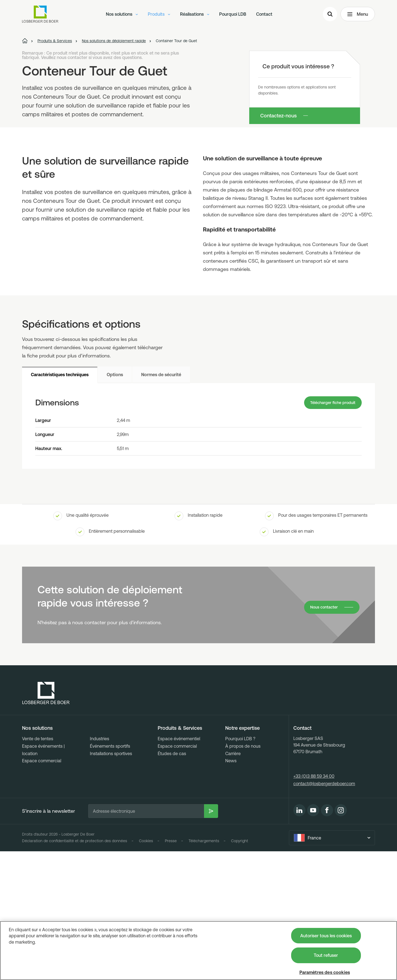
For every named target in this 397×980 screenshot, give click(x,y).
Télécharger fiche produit (330, 531)
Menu (358, 15)
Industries (100, 868)
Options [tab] (115, 502)
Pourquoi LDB (233, 15)
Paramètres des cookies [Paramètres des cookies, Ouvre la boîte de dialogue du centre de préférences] (325, 972)
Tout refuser (326, 955)
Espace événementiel (179, 868)
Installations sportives (111, 882)
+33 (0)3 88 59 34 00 (314, 905)
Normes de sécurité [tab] (161, 502)
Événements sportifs (110, 875)
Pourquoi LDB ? (240, 868)
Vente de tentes (38, 868)
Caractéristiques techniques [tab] (60, 502)
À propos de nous (243, 875)
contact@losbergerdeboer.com (324, 912)
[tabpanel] (198, 554)
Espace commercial (42, 890)
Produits (159, 15)
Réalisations (195, 15)
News (231, 890)
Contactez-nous (278, 116)
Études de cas (172, 882)
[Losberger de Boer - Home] (46, 822)
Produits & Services (180, 857)
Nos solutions (122, 15)
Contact (264, 15)
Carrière (233, 882)
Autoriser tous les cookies (326, 936)
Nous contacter (322, 736)
